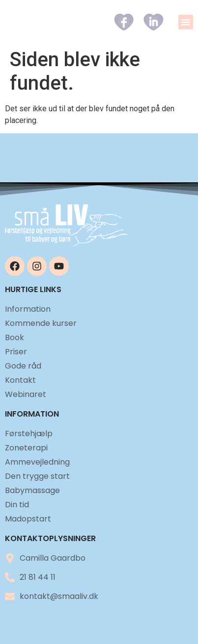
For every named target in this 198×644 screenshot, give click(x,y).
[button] (186, 22)
